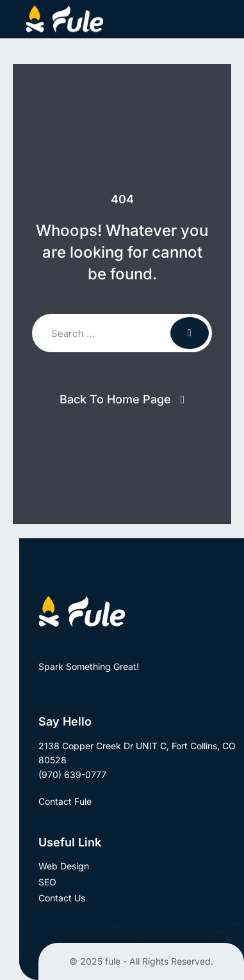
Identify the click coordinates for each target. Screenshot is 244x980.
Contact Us (62, 898)
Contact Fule (72, 801)
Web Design (64, 866)
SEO (47, 882)
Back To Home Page (115, 399)
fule (113, 961)
